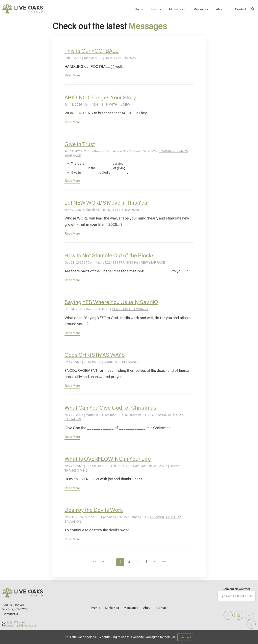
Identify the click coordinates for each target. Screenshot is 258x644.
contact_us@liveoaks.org (21, 625)
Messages (201, 9)
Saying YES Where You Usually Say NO (111, 302)
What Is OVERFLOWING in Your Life (108, 459)
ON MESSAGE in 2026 (120, 58)
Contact (241, 9)
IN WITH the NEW (118, 104)
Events (156, 9)
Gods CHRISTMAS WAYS (95, 355)
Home (139, 9)
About (147, 608)
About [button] (220, 9)
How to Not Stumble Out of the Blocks (110, 255)
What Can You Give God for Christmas (110, 408)
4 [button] (138, 562)
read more (72, 75)
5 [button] (146, 562)
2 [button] (120, 562)
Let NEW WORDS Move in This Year (107, 203)
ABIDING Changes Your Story (100, 97)
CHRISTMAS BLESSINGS (130, 309)
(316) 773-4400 (15, 622)
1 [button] (112, 562)
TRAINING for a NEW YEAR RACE (142, 262)
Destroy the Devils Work (94, 510)
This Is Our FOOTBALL (92, 51)
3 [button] (129, 562)
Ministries (112, 608)
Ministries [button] (176, 9)
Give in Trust (80, 144)
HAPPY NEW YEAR (126, 210)
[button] (94, 562)
